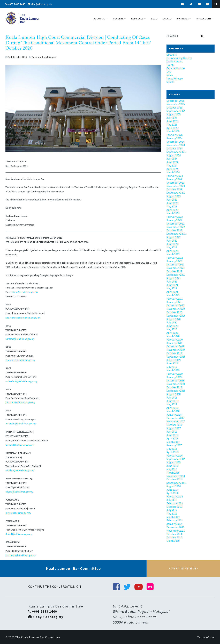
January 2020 (174, 343)
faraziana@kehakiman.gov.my (20, 403)
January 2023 (174, 220)
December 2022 (175, 223)
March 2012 (173, 517)
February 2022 (175, 258)
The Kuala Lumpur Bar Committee (38, 637)
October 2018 (174, 387)
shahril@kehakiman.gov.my (19, 534)
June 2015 (172, 466)
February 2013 (175, 503)
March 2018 (173, 411)
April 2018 (172, 408)
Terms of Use (206, 637)
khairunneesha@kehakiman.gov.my (23, 318)
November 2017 (176, 421)
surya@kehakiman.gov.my (18, 513)
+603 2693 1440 (15, 4)
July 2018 (172, 397)
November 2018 (176, 384)
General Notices (176, 68)
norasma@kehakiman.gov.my (20, 339)
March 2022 (173, 254)
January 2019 (174, 377)
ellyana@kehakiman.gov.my (19, 492)
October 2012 (174, 507)
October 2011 (174, 534)
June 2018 (172, 401)
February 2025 (175, 135)
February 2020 (175, 339)
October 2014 (174, 479)
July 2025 (172, 118)
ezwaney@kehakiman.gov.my (20, 360)
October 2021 (174, 271)
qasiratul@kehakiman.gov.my (20, 445)
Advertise (183, 569)
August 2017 (174, 428)
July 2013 (172, 500)
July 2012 (172, 510)
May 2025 (172, 125)
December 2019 (175, 346)
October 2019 (174, 353)
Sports (170, 82)
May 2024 (172, 165)
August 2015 (174, 462)
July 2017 (172, 432)
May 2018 (172, 404)
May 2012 (172, 513)
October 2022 (174, 230)
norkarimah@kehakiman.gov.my (21, 381)
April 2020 (172, 333)
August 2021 (174, 278)
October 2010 (174, 537)
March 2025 (173, 131)
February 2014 (175, 496)
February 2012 (175, 520)
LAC (169, 72)
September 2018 (176, 391)
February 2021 (175, 299)
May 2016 (172, 449)
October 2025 (174, 107)
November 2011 (176, 531)
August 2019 (174, 360)
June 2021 (172, 285)
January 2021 (174, 302)
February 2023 (175, 217)
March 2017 (173, 442)
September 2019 (176, 357)
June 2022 (172, 244)
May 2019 (172, 367)
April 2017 (172, 438)
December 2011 (175, 527)
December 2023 (175, 183)
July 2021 (172, 281)
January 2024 (174, 179)
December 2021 (175, 264)
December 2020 (175, 305)
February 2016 (175, 455)
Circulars (36, 57)
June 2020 (172, 326)
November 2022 (176, 227)
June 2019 (172, 363)
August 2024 (174, 155)
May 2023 (172, 206)
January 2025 (174, 138)
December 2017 (175, 418)
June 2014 (172, 490)
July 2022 (172, 241)
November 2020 (176, 309)
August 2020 (174, 319)
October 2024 (174, 148)
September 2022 (176, 234)
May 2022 (172, 247)
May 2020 (172, 329)
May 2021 (172, 288)
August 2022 (174, 237)
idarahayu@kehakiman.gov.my (21, 555)
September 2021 (176, 275)
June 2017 (172, 435)
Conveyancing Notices (179, 58)
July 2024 (172, 159)
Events (170, 65)
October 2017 (174, 425)
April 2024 (172, 169)
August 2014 (174, 486)
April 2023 (172, 210)
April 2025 (172, 128)
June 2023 (172, 203)
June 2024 (172, 162)
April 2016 (172, 452)
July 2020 (172, 322)
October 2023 (174, 189)
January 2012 (174, 524)
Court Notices (49, 57)
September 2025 (176, 111)
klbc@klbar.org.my (40, 4)
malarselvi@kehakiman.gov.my (21, 424)
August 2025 (174, 114)
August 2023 (174, 196)
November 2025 (176, 104)
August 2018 (174, 394)
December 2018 (175, 380)
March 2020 (173, 336)
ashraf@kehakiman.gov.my (25, 292)
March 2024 (173, 172)
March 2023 (173, 213)
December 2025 (175, 101)
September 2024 (176, 152)
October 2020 (174, 312)
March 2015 (173, 473)
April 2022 (172, 251)
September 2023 (176, 193)
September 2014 (176, 483)
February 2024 (175, 176)
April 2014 (172, 493)
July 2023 (172, 200)
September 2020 (176, 316)
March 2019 (173, 370)
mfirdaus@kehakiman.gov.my (20, 470)
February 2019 (175, 374)
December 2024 (175, 142)
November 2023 (176, 186)
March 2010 (173, 541)
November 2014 (176, 476)
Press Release (175, 78)
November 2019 (176, 350)
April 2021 (172, 292)
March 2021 (173, 295)
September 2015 (176, 459)
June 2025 (172, 121)
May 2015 (172, 469)
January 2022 (174, 261)
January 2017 (174, 445)
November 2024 (176, 145)
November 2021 (176, 268)
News (170, 75)
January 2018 (174, 415)
